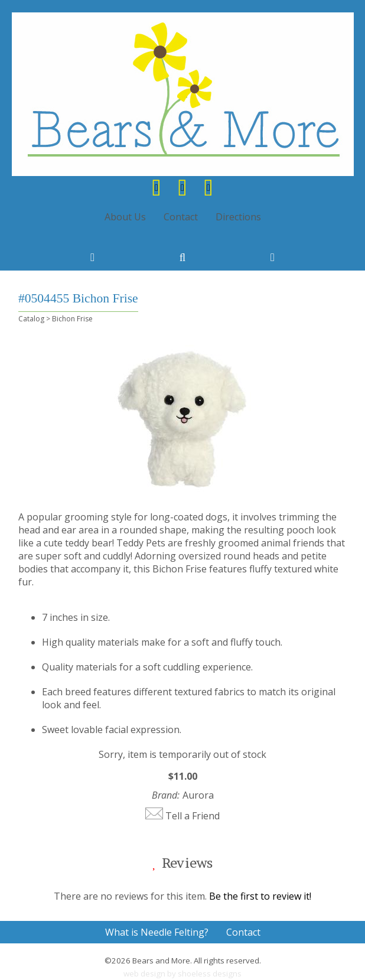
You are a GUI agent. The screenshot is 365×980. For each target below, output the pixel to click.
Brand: (166, 795)
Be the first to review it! (260, 896)
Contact (181, 217)
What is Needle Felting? (157, 932)
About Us (125, 217)
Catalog (31, 319)
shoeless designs (210, 974)
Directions (238, 217)
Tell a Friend (193, 816)
